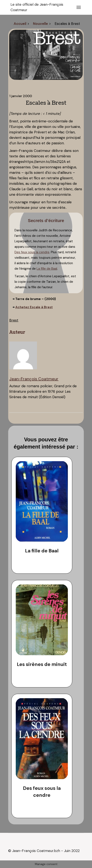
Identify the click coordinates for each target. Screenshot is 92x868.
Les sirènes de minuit (42, 664)
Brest (14, 320)
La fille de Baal (47, 269)
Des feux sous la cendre (32, 252)
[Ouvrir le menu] (79, 7)
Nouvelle (40, 24)
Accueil (20, 24)
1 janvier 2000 (21, 96)
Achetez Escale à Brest (34, 307)
